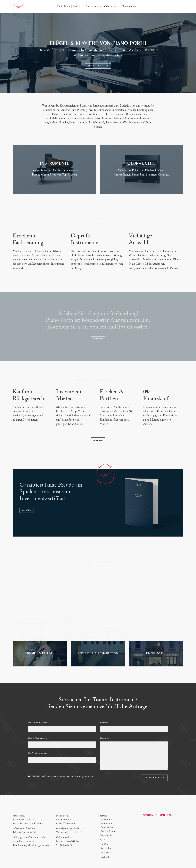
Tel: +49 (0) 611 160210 (69, 833)
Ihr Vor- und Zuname (39, 723)
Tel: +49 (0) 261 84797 (24, 833)
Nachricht (105, 738)
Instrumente (106, 820)
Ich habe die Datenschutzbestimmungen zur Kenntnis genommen (63, 777)
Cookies (104, 844)
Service (103, 816)
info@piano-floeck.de (24, 829)
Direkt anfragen (98, 66)
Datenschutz (106, 848)
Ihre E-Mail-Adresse (38, 738)
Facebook (105, 857)
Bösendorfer (106, 836)
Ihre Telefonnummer (38, 753)
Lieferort (104, 723)
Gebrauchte (106, 824)
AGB (102, 841)
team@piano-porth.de (67, 829)
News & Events (108, 832)
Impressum (105, 852)
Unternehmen (107, 828)
